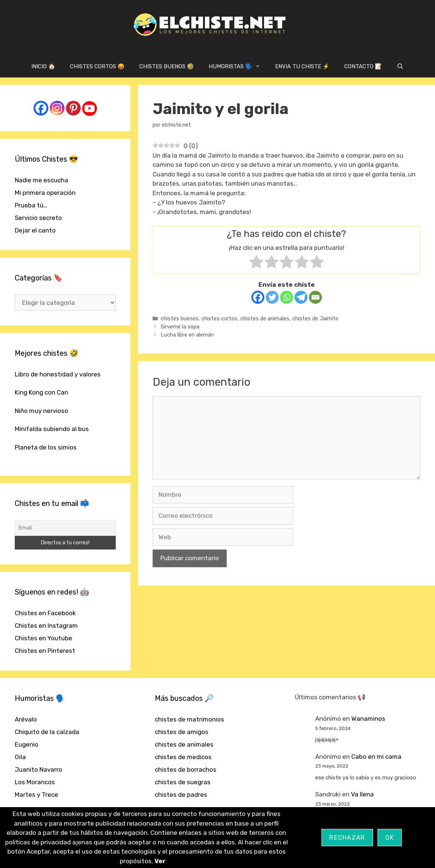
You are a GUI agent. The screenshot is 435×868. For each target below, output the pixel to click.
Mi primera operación (45, 193)
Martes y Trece (36, 795)
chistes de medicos (183, 757)
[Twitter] (272, 297)
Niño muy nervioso (41, 411)
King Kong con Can (41, 392)
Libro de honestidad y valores (58, 374)
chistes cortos (219, 318)
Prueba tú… (31, 205)
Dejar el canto (35, 230)
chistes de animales (265, 318)
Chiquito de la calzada (47, 732)
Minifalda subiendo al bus (52, 429)
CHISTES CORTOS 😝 (97, 66)
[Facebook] (258, 297)
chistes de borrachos (186, 769)
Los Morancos (35, 782)
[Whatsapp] (287, 297)
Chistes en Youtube (43, 638)
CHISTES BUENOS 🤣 (167, 66)
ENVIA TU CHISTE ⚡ (302, 66)
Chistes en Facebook (45, 613)
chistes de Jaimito (315, 318)
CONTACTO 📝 (363, 66)
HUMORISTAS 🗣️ (238, 66)
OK (390, 837)
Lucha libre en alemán (187, 335)
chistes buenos (180, 318)
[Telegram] (301, 297)
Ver (160, 861)
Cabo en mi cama (376, 757)
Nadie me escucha (41, 180)
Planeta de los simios (46, 447)
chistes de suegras (183, 782)
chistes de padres (181, 795)
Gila (20, 757)
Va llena (362, 794)
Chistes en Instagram (46, 626)
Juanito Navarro (39, 769)
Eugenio (27, 744)
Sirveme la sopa (180, 327)
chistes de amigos (182, 732)
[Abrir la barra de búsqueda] (400, 66)
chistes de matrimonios (189, 719)
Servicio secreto (38, 218)
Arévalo (26, 719)
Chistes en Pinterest (45, 651)
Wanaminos (368, 719)
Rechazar (347, 837)
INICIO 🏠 (43, 66)
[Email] (315, 297)
